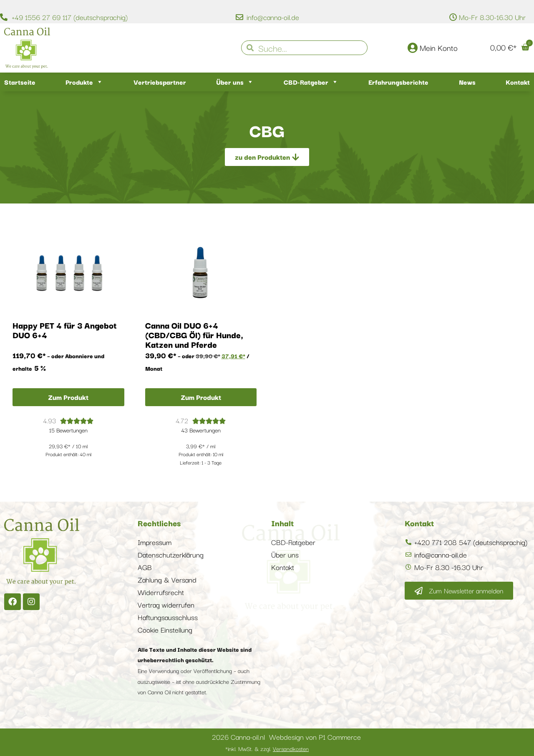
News (467, 82)
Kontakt (518, 82)
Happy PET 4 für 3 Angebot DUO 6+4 (65, 330)
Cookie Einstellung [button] (165, 629)
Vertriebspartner (160, 82)
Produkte (84, 82)
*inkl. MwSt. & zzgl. (267, 748)
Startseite (20, 82)
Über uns (235, 82)
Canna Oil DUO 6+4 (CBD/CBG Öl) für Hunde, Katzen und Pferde (194, 335)
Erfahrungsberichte (398, 82)
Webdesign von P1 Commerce (315, 737)
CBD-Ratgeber (311, 82)
